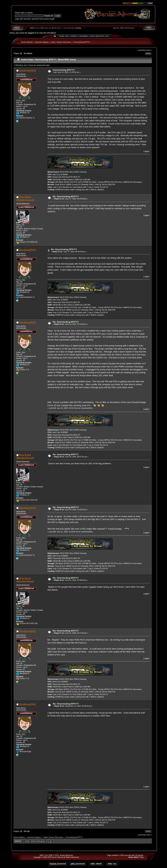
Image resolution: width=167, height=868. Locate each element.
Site (107, 36)
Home (61, 36)
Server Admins (27, 42)
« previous (142, 50)
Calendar (83, 36)
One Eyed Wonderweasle (25, 199)
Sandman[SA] (27, 71)
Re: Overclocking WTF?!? (66, 196)
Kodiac (79, 28)
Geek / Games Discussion (61, 42)
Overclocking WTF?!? (82, 42)
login (23, 13)
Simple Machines (66, 855)
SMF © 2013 (54, 855)
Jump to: (18, 841)
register (30, 13)
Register (100, 36)
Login (92, 36)
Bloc (142, 857)
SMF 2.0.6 (44, 855)
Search (74, 36)
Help (67, 36)
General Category (42, 42)
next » (149, 50)
